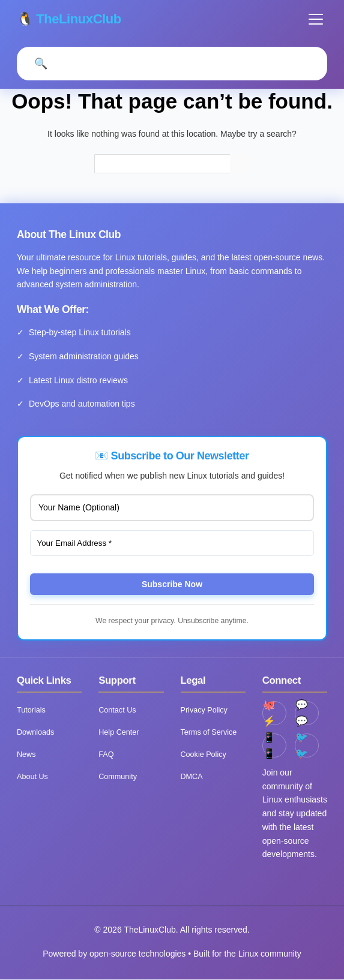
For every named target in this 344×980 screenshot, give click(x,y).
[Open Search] (41, 64)
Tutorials (31, 711)
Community (118, 777)
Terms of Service (209, 733)
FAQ (106, 755)
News (26, 755)
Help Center (119, 733)
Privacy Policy (204, 711)
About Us (32, 777)
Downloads (35, 733)
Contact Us (117, 711)
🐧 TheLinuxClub (70, 19)
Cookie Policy (204, 755)
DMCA (192, 777)
